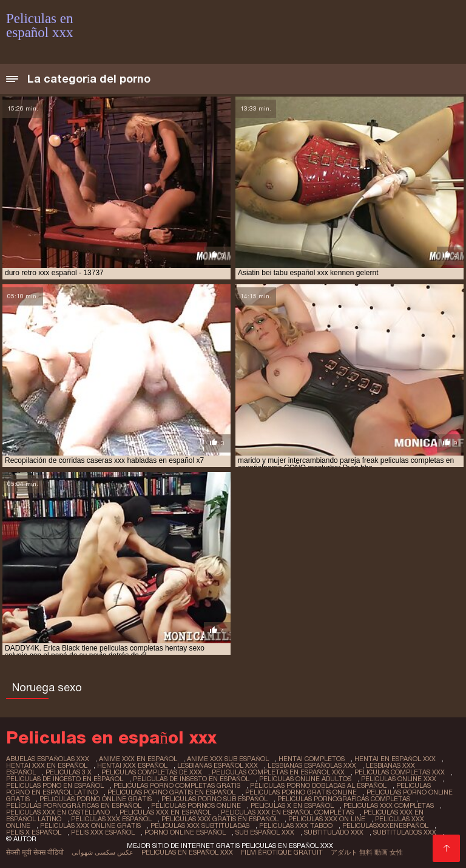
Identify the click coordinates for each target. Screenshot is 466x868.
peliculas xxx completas (389, 805)
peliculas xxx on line (327, 819)
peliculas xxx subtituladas (200, 825)
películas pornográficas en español (74, 805)
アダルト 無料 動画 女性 (367, 852)
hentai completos (312, 759)
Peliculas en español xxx (187, 852)
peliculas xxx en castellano (58, 812)
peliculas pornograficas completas (344, 799)
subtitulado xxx (334, 832)
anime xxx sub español (228, 759)
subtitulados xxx (405, 832)
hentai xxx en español (47, 765)
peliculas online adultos (305, 779)
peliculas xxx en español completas (287, 812)
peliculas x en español (292, 805)
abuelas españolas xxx (48, 759)
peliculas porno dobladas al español (318, 785)
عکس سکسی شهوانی (103, 852)
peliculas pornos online (196, 805)
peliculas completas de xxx (152, 772)
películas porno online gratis (96, 799)
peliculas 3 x (69, 772)
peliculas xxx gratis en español (220, 819)
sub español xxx (265, 832)
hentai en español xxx (395, 759)
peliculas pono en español (55, 785)
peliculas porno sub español (214, 799)
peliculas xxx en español (165, 812)
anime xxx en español (138, 759)
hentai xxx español (132, 765)
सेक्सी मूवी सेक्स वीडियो (35, 852)
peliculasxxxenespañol (385, 825)
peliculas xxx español (111, 819)
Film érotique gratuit (282, 852)
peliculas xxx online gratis (90, 825)
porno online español (185, 832)
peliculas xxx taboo (296, 825)
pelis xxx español (103, 832)
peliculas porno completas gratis (177, 785)
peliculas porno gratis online (301, 792)
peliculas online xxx (399, 779)
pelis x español (34, 832)
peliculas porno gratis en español (171, 792)
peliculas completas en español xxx (278, 772)
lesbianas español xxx (218, 765)
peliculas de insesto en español (191, 779)
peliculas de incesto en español (65, 779)
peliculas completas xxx (400, 772)
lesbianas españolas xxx (312, 765)
